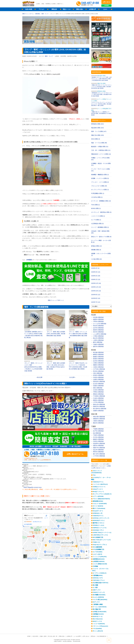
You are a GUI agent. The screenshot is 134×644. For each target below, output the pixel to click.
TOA (94, 475)
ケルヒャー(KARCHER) (100, 504)
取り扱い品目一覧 (53, 636)
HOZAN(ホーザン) (98, 530)
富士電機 (95, 585)
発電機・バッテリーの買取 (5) (100, 178)
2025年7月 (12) (96, 302)
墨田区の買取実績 (98, 400)
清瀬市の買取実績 (98, 411)
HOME (29, 636)
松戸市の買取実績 (98, 431)
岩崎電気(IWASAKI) (99, 559)
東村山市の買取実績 (99, 404)
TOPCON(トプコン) (99, 580)
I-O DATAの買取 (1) (97, 197)
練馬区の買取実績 (98, 355)
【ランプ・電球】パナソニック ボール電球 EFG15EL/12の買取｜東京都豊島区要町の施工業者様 (78, 324)
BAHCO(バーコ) (98, 616)
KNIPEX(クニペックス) (100, 528)
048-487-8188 (42, 454)
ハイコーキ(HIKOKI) (99, 624)
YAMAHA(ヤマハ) (98, 482)
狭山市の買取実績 (98, 338)
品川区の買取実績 (98, 361)
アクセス (42, 9)
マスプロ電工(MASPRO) (100, 600)
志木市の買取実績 (98, 328)
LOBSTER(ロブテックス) (100, 535)
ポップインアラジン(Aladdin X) (102, 494)
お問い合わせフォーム (75, 454)
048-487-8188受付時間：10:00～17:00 (88, 4)
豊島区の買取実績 (98, 394)
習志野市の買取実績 (99, 443)
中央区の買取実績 (98, 398)
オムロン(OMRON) (98, 597)
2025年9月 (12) (96, 295)
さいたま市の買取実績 (100, 324)
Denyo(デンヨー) (98, 511)
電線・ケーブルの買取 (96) (99, 143)
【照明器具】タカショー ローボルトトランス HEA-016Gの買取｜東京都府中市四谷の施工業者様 (101, 94)
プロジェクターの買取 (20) (99, 186)
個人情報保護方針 (102, 636)
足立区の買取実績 (98, 384)
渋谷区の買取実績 (98, 377)
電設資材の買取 (101, 76)
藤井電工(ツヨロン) (98, 523)
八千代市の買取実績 (99, 456)
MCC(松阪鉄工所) (98, 537)
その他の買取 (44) (96, 259)
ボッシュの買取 (101, 109)
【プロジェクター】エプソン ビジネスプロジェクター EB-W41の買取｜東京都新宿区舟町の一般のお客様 (101, 104)
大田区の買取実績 (98, 367)
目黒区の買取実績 (98, 386)
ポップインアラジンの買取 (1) (100, 190)
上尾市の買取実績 (98, 340)
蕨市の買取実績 (98, 342)
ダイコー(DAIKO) (98, 506)
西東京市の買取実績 (99, 406)
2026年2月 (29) (96, 276)
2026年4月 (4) (95, 268)
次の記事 (72, 377)
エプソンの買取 (101, 99)
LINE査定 (107, 6)
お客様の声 (92, 9)
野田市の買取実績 (98, 452)
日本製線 (95, 566)
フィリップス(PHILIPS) (100, 557)
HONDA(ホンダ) (98, 513)
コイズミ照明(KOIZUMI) (100, 564)
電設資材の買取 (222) (97, 128)
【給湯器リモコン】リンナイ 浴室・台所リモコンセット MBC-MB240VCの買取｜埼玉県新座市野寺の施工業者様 (101, 79)
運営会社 (93, 636)
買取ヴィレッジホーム (28, 14)
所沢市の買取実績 (98, 332)
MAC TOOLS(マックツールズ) (102, 540)
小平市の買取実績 (98, 402)
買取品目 (54, 9)
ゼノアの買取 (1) (96, 220)
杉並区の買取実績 (98, 375)
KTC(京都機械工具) (98, 549)
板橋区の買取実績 (98, 357)
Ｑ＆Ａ (105, 9)
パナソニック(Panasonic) (100, 626)
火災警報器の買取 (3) (97, 224)
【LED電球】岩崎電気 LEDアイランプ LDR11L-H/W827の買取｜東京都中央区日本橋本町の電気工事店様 (33, 324)
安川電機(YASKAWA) (99, 595)
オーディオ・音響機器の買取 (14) (101, 201)
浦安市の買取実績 (98, 446)
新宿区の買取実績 (98, 359)
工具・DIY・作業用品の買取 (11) (101, 150)
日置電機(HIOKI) (98, 575)
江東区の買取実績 (98, 363)
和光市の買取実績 (98, 326)
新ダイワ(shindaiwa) (99, 508)
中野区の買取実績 (98, 392)
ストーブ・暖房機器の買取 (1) (100, 227)
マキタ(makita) (97, 629)
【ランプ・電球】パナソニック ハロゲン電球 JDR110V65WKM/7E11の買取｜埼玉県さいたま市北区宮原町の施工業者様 (33, 357)
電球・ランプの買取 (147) (99, 131)
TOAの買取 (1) (95, 205)
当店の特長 (29, 9)
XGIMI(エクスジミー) (99, 487)
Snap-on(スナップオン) (100, 545)
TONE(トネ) (96, 542)
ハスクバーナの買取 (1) (98, 216)
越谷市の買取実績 (98, 346)
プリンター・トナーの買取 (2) (100, 182)
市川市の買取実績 (98, 437)
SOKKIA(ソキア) (98, 578)
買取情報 (38, 14)
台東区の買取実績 (98, 379)
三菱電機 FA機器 (98, 604)
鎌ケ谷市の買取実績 (99, 454)
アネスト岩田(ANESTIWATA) (101, 499)
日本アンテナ (97, 590)
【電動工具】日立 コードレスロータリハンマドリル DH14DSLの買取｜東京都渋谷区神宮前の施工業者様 (101, 87)
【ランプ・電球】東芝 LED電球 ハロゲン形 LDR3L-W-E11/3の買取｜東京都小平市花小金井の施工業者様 (56, 356)
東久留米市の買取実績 (100, 409)
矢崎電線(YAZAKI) (98, 614)
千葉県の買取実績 (98, 429)
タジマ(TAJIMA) (98, 552)
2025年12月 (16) (96, 283)
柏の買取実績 (97, 433)
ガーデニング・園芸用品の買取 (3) (101, 212)
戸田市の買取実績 (98, 321)
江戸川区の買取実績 (99, 369)
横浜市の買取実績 (98, 423)
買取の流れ (80, 9)
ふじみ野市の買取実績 (100, 334)
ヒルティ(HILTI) (97, 554)
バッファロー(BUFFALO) (100, 484)
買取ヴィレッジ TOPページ (56, 300)
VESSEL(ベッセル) (98, 525)
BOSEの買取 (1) (96, 208)
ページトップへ (110, 640)
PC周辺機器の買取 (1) (98, 193)
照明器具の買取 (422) (97, 124)
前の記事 (40, 377)
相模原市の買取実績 (99, 419)
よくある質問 (77, 636)
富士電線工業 (97, 609)
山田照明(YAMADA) (99, 561)
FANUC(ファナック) (99, 592)
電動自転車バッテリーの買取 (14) (101, 154)
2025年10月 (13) (96, 291)
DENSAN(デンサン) (99, 520)
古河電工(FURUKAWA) (100, 612)
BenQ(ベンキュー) (98, 492)
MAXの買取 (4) (96, 139)
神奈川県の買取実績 (99, 417)
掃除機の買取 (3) (96, 250)
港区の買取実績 (98, 388)
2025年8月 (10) (96, 298)
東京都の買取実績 (98, 352)
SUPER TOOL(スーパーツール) (102, 533)
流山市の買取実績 (98, 450)
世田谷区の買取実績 (99, 382)
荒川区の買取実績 (98, 371)
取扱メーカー (67, 9)
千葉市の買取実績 (98, 435)
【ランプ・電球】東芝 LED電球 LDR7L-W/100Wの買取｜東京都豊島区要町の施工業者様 (56, 323)
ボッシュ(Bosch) (98, 631)
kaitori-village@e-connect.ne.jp (33, 487)
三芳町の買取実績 (98, 336)
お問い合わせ (107, 2)
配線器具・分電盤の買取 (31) (100, 147)
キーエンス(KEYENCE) (100, 607)
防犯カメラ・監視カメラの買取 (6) (101, 237)
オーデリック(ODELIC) (100, 573)
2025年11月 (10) (96, 287)
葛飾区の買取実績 (98, 365)
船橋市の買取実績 (98, 439)
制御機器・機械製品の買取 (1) (100, 175)
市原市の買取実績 (98, 441)
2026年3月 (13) (96, 272)
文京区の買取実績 (98, 390)
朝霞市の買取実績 (98, 319)
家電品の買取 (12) (96, 246)
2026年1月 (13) (96, 279)
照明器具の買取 (101, 91)
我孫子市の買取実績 (99, 448)
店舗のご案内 (43, 636)
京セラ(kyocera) (98, 619)
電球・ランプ (45, 14)
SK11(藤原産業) (97, 547)
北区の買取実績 (98, 373)
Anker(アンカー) (98, 489)
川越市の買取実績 (98, 344)
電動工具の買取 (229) (97, 135)
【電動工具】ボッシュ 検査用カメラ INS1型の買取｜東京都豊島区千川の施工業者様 (101, 113)
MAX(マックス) (97, 621)
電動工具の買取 (101, 83)
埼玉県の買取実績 (98, 317)
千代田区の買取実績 (99, 396)
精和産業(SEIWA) (98, 501)
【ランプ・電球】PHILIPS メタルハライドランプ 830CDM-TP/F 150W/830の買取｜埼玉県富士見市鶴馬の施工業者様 (78, 356)
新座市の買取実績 (98, 330)
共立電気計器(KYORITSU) (100, 583)
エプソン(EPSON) (98, 496)
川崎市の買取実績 (98, 421)
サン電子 (95, 588)
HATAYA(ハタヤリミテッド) (101, 518)
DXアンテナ (96, 602)
